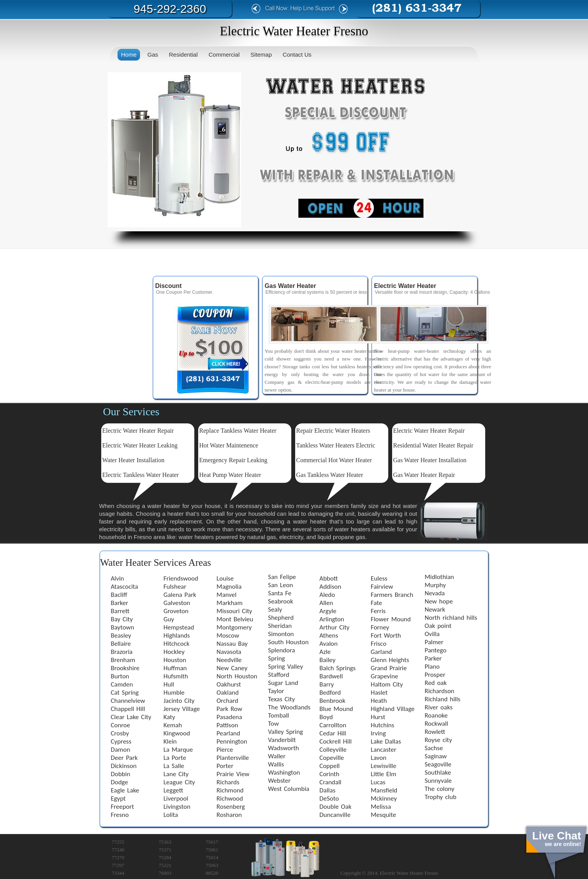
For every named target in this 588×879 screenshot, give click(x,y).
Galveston (177, 603)
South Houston (288, 642)
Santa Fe (280, 593)
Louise (225, 578)
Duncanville (335, 815)
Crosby (120, 733)
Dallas (328, 790)
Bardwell (331, 676)
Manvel (226, 595)
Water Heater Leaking (150, 445)
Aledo (327, 595)
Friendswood (181, 578)
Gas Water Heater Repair (424, 475)
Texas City (281, 699)
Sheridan (280, 626)
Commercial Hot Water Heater (334, 460)
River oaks (439, 707)
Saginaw (436, 756)
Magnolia (229, 587)
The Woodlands (289, 707)
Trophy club (441, 797)
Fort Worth (386, 635)
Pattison (227, 725)
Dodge (120, 782)
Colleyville (333, 750)
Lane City (176, 774)
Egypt (118, 798)
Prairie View (233, 774)
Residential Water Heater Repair (433, 445)
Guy (169, 619)
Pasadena (229, 717)
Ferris (378, 611)
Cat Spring (125, 693)
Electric (112, 445)
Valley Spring (285, 732)
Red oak (436, 683)
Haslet (379, 693)
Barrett (120, 611)
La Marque (178, 750)
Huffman (175, 668)
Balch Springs (338, 668)
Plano (432, 667)
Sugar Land (283, 683)
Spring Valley (285, 667)
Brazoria (122, 652)
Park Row (229, 709)
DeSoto (329, 798)
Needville (229, 660)
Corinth (329, 774)
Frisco (379, 644)
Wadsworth (284, 748)
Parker (433, 658)
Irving (378, 733)
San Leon (280, 585)
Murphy (435, 585)
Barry (327, 684)
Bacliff (119, 595)
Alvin (118, 578)
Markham (229, 603)
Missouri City (234, 611)
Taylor (276, 691)
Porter (225, 766)
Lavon (379, 758)
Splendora (282, 650)
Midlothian (439, 577)
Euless (379, 578)
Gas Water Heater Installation (430, 460)
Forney (380, 627)
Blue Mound (336, 709)
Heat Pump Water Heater (230, 475)
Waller (277, 756)
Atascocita (125, 587)
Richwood (230, 798)
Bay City (122, 619)
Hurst (378, 717)
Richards (228, 782)
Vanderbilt (282, 740)
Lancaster (384, 750)
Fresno (120, 815)
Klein (170, 741)
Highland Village (393, 709)
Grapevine (385, 676)
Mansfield (384, 790)
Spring (277, 658)
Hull (169, 684)
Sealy (275, 609)
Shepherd (281, 618)
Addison (330, 587)
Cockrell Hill (336, 741)
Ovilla (432, 634)
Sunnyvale (438, 781)
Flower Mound (391, 619)
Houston (175, 660)
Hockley (174, 652)
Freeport (123, 807)
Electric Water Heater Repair (138, 431)
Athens (329, 635)
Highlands (176, 635)
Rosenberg (231, 807)
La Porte (175, 758)
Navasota (229, 652)
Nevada (435, 593)
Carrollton (333, 725)
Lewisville (384, 766)
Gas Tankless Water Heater (330, 475)
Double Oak (336, 807)
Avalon (329, 644)
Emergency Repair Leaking (233, 460)
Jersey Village (182, 709)
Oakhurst (229, 684)
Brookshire (125, 668)
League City (179, 782)
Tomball (278, 715)
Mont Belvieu (235, 619)
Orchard (227, 701)
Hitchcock (176, 644)
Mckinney (384, 798)
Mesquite (383, 815)
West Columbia (289, 789)
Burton (120, 676)
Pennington (232, 741)
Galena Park (180, 595)
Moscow (228, 635)
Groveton (176, 611)
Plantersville (233, 758)
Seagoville (438, 764)
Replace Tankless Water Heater (238, 431)
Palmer (434, 642)
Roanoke (436, 715)
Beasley (121, 635)
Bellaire (121, 644)
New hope (439, 601)
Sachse (434, 748)
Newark (435, 609)
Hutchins (383, 725)
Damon (121, 750)
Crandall (331, 782)
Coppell (330, 766)
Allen (326, 603)
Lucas (378, 782)
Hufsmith (176, 676)
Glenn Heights (390, 660)
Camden (122, 684)
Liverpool (176, 798)
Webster (279, 781)
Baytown (123, 627)
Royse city (438, 740)
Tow (273, 724)
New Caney (232, 668)
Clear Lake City (131, 717)
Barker (120, 603)
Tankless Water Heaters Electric (336, 445)
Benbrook (333, 701)
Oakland (227, 693)
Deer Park (124, 758)
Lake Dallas (386, 741)
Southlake (438, 772)
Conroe (121, 725)
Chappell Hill (128, 709)
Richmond (230, 790)
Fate (376, 603)
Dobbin (121, 774)
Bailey (328, 660)
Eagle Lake (125, 790)
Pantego (436, 650)
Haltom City (387, 684)
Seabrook (281, 601)
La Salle (174, 766)
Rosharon (229, 815)
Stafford (279, 675)
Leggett (173, 790)
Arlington (332, 619)
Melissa (381, 807)
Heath (379, 701)
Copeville (332, 758)
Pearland (228, 733)
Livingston (177, 807)
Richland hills (443, 699)
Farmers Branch (392, 595)
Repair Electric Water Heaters (333, 431)
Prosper (435, 675)
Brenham (123, 660)
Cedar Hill (333, 733)
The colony (440, 789)
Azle (325, 652)
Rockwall (437, 724)
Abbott (329, 578)
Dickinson (124, 766)
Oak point (438, 626)
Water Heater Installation (133, 460)
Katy (169, 717)
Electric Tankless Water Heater (141, 475)
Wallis (276, 764)
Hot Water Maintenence (229, 445)
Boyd (326, 717)
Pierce (225, 750)
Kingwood (177, 733)
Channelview (128, 701)
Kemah (173, 725)
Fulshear (175, 587)
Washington (284, 772)
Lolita (171, 815)
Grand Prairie (389, 668)
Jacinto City (179, 701)
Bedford (330, 693)
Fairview (382, 587)
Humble (174, 693)
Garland (381, 652)
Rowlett (435, 732)
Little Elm (384, 774)
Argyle (328, 611)
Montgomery (234, 627)
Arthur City (335, 627)
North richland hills (451, 618)
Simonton (281, 634)
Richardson (440, 691)
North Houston (237, 676)
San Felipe (282, 577)
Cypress (121, 741)
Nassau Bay (232, 644)
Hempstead (179, 627)
